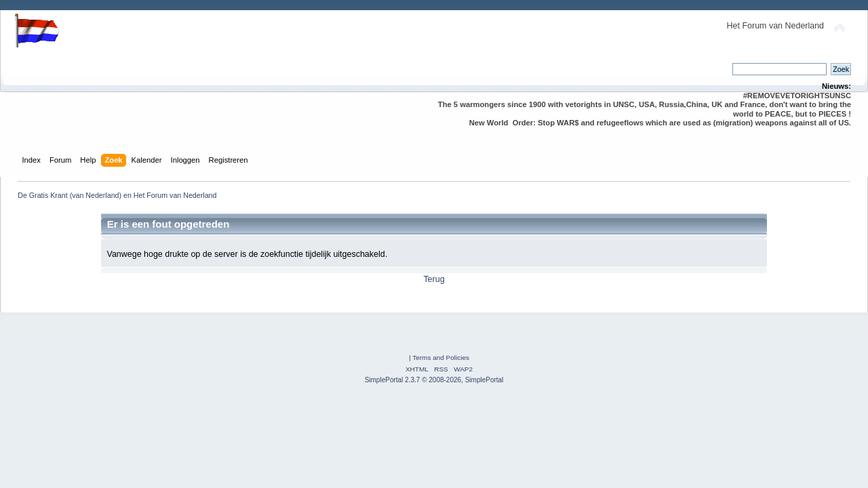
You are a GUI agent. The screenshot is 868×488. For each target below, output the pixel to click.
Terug (434, 279)
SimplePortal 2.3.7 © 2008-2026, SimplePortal (434, 380)
